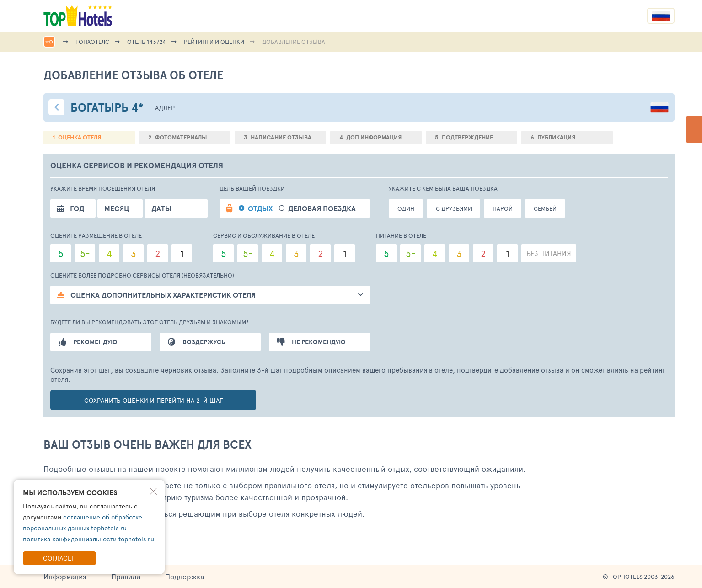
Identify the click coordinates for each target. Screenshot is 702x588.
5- (85, 253)
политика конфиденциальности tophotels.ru (88, 539)
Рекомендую (88, 342)
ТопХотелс (92, 42)
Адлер (165, 108)
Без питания (549, 253)
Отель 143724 (147, 42)
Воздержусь (197, 342)
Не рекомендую (311, 342)
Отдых (260, 208)
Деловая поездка (322, 208)
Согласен (59, 558)
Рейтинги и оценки (214, 42)
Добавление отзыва (294, 42)
